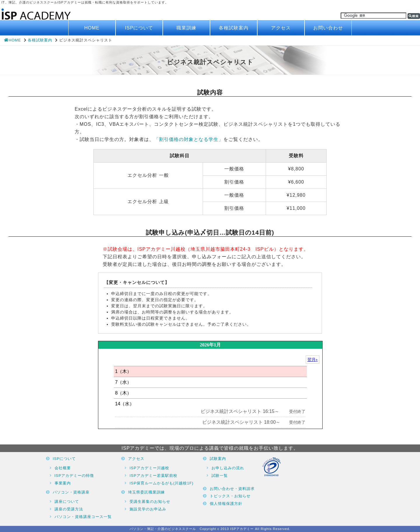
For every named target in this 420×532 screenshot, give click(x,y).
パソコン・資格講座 (71, 492)
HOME (92, 28)
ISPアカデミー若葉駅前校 (153, 476)
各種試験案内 (234, 28)
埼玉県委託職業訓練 (146, 492)
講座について (67, 502)
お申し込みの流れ (228, 468)
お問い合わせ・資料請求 (232, 489)
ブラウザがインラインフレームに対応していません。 (210, 385)
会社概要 (63, 468)
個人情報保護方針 (226, 504)
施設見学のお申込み (148, 509)
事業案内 (63, 483)
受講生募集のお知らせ (150, 502)
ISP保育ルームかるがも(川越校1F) (161, 483)
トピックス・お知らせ (230, 496)
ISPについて (139, 28)
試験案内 (218, 459)
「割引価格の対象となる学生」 (189, 139)
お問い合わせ (328, 28)
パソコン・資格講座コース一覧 (83, 517)
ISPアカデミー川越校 (149, 468)
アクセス (281, 28)
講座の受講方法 (69, 509)
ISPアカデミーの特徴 (74, 476)
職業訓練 (186, 28)
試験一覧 (220, 476)
